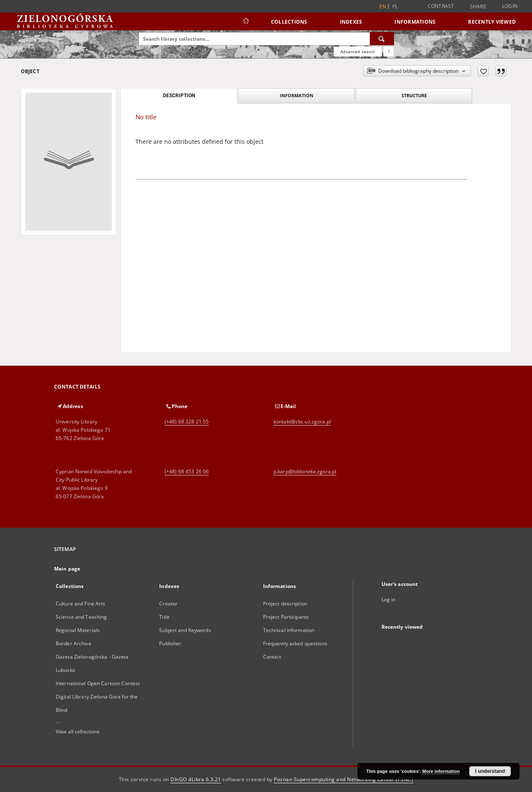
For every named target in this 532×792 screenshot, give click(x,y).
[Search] (382, 39)
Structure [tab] (414, 95)
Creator (168, 604)
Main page (67, 569)
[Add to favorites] (483, 71)
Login (510, 6)
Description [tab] (179, 96)
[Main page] (245, 22)
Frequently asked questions (295, 643)
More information (441, 771)
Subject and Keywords (185, 630)
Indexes (351, 22)
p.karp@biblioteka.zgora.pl (305, 471)
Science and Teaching (81, 617)
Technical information (289, 630)
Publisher (170, 643)
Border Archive (74, 643)
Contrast (441, 6)
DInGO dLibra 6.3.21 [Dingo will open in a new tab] (196, 779)
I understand (490, 771)
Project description (285, 604)
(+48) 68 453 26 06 (187, 471)
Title (164, 617)
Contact (272, 657)
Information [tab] (297, 95)
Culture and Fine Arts (81, 604)
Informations (415, 22)
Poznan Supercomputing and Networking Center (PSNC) (344, 779)
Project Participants (286, 617)
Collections (289, 22)
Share (478, 7)
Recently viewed (492, 22)
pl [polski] (395, 6)
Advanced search (358, 52)
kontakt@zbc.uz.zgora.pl (302, 422)
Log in (389, 599)
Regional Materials (78, 630)
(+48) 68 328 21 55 (187, 422)
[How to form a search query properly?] (389, 52)
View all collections (78, 732)
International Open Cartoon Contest (98, 683)
